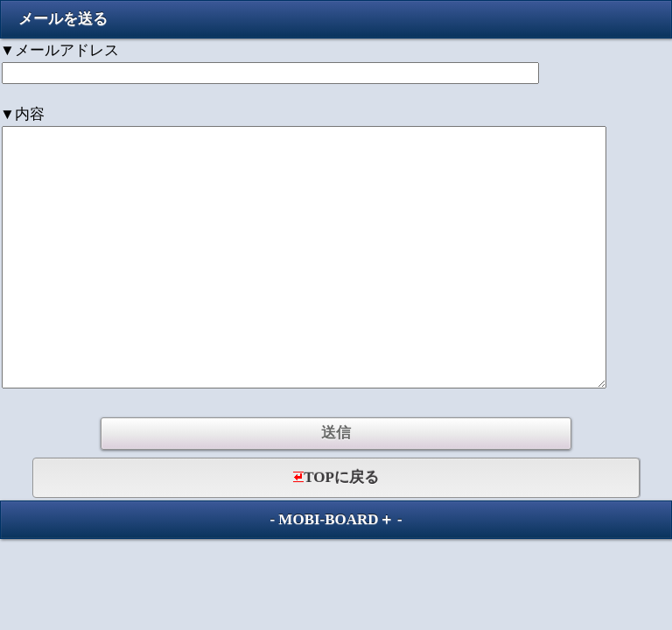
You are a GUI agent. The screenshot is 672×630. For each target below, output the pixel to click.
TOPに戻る (336, 477)
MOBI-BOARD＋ (336, 519)
